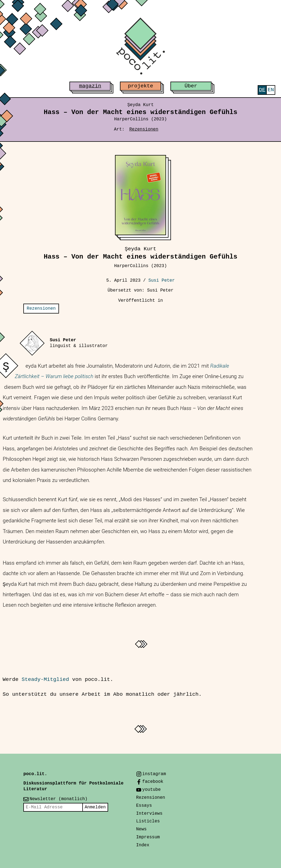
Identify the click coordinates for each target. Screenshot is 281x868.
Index (143, 845)
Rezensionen (144, 129)
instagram (154, 774)
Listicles (148, 821)
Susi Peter (162, 281)
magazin (90, 86)
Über (191, 86)
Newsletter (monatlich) (59, 799)
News (141, 829)
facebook (153, 782)
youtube (151, 790)
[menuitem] (262, 90)
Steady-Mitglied (45, 680)
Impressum (148, 837)
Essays (144, 806)
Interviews (149, 814)
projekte (140, 86)
